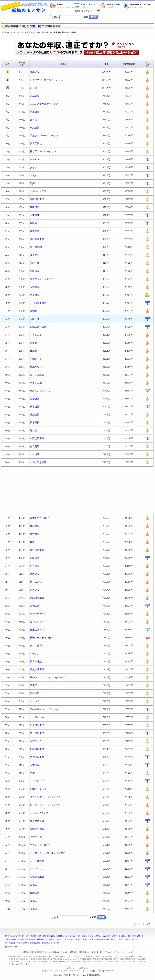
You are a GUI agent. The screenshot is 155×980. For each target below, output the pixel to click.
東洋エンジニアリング (42, 391)
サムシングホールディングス (45, 797)
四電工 (34, 885)
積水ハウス (36, 367)
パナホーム (36, 837)
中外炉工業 (36, 335)
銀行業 (134, 939)
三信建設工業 (37, 877)
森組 (32, 542)
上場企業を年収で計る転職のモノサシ (36, 952)
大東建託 (35, 215)
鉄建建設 (35, 207)
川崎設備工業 (37, 749)
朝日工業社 (36, 144)
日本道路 (35, 407)
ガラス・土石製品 (119, 936)
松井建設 (35, 566)
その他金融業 (35, 943)
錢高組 (34, 351)
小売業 (127, 939)
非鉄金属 (136, 936)
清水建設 (35, 112)
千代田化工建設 (38, 303)
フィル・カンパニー (41, 813)
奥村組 (34, 120)
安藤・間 (36, 26)
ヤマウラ (35, 701)
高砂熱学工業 (37, 239)
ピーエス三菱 (37, 582)
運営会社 (73, 952)
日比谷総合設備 (38, 327)
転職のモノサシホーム (62, 6)
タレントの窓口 (89, 971)
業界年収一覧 (86, 6)
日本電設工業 (37, 725)
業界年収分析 (112, 6)
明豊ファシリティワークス (44, 136)
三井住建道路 (37, 861)
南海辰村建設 (37, 829)
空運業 (85, 939)
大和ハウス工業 (38, 191)
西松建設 (35, 399)
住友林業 (35, 231)
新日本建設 (36, 662)
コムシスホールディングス (44, 104)
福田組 (34, 223)
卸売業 (120, 939)
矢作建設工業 (37, 757)
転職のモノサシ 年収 (10, 32)
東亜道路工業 (37, 550)
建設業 (46, 936)
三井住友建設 (37, 375)
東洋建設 (35, 534)
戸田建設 (35, 271)
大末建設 (35, 765)
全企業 (21, 936)
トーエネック (37, 781)
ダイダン (35, 167)
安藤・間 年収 (42, 32)
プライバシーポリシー (113, 952)
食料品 (53, 936)
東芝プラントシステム (42, 279)
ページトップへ (143, 924)
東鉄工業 (35, 263)
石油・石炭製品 (95, 936)
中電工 (34, 773)
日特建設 (35, 693)
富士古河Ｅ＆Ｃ (38, 630)
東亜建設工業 (37, 439)
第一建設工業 (37, 733)
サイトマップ (129, 952)
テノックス (36, 869)
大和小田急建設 (38, 462)
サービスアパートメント (51, 971)
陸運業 (71, 939)
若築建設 (35, 415)
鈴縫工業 (35, 893)
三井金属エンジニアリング (44, 709)
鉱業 (40, 936)
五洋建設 (35, 287)
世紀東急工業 (37, 598)
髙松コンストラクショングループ (48, 678)
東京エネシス (37, 821)
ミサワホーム (37, 717)
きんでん (35, 255)
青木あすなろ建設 (39, 518)
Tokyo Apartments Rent (106, 971)
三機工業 (35, 606)
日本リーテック (38, 789)
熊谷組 (34, 431)
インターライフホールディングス (48, 853)
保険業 (25, 943)
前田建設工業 (37, 199)
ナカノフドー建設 (39, 845)
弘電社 (34, 909)
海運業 (78, 939)
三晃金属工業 (37, 670)
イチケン (35, 654)
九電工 (34, 901)
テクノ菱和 (36, 646)
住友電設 (35, 446)
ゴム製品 (107, 936)
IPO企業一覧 (97, 952)
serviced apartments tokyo (72, 971)
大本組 (34, 343)
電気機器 (21, 939)
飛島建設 (35, 526)
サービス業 (55, 943)
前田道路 (35, 558)
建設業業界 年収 (28, 32)
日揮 (32, 183)
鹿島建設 (35, 72)
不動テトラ (36, 359)
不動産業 (45, 943)
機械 (14, 939)
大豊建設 (35, 590)
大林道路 (35, 454)
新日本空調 (36, 247)
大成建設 (35, 96)
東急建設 (35, 128)
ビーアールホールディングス (45, 805)
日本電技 (35, 423)
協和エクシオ (37, 622)
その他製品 (50, 939)
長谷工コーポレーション (43, 152)
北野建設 (35, 574)
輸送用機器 (31, 939)
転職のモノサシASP (138, 6)
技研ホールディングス (42, 638)
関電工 (34, 685)
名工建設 (35, 295)
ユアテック (36, 741)
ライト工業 (36, 383)
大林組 (34, 88)
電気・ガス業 (61, 939)
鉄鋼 (129, 936)
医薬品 (85, 936)
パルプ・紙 (71, 936)
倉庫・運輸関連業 (97, 939)
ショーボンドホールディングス (47, 80)
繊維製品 (61, 936)
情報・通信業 (110, 939)
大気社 (34, 175)
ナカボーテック (38, 614)
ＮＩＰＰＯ (36, 160)
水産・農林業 (31, 936)
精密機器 (40, 939)
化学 (79, 936)
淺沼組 (34, 311)
